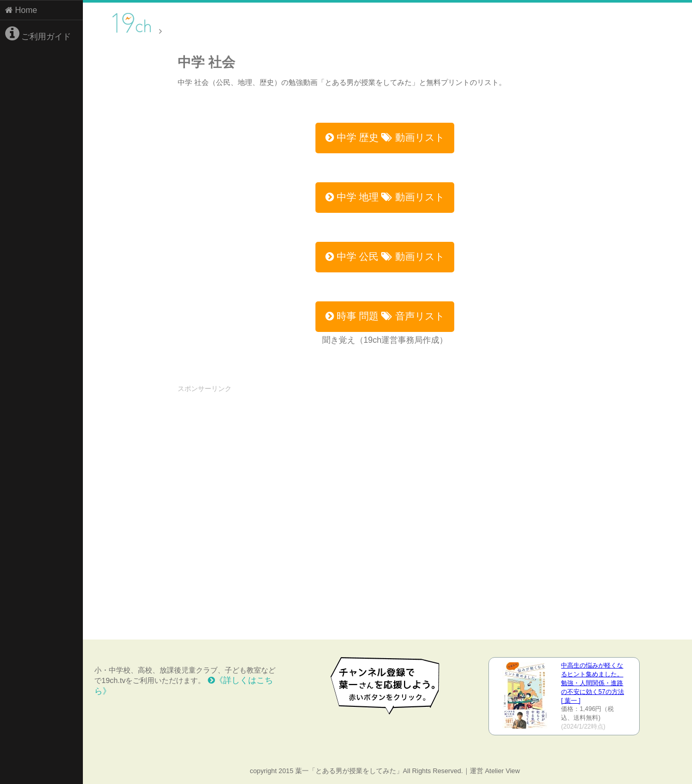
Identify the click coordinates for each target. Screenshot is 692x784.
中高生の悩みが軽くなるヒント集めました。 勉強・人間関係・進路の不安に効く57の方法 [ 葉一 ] (592, 683)
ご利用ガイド (38, 34)
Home (21, 10)
